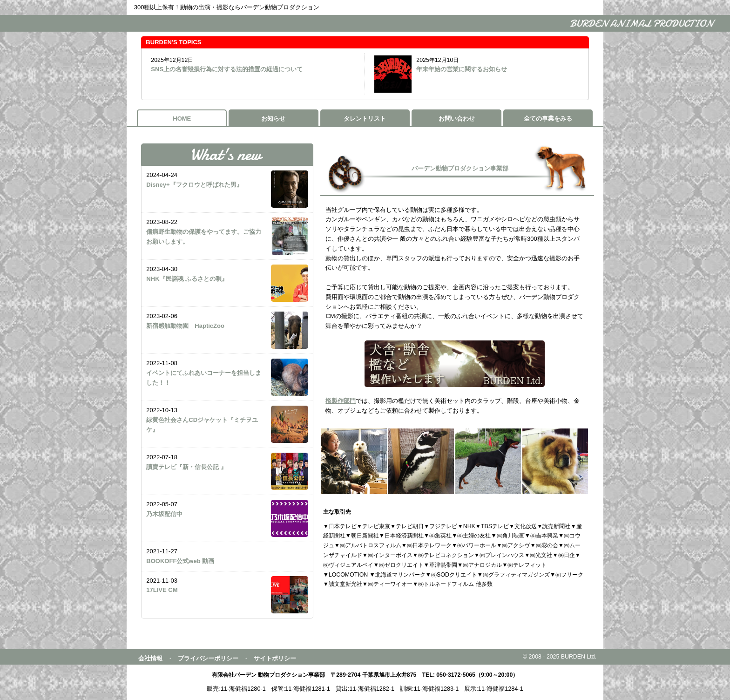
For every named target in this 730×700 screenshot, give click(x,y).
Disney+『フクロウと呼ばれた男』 (194, 185)
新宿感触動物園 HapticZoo (185, 326)
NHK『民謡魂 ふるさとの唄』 (187, 279)
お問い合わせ (457, 119)
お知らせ (273, 119)
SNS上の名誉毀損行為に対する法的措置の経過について (227, 69)
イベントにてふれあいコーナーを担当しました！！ (204, 378)
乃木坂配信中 (167, 514)
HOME (182, 119)
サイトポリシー (275, 658)
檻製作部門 (341, 401)
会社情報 (150, 658)
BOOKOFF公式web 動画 (180, 561)
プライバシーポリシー (208, 658)
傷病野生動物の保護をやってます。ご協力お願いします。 (204, 237)
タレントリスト (365, 119)
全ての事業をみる (548, 119)
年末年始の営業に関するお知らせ (462, 69)
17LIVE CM (162, 590)
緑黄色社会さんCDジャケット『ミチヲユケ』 (202, 425)
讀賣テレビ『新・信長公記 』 (186, 467)
